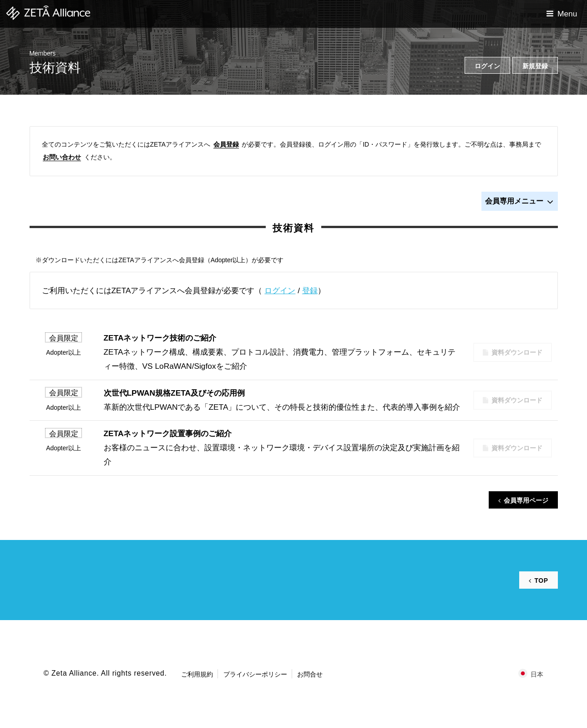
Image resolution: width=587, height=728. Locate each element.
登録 (310, 290)
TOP (541, 580)
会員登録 (226, 144)
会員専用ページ (526, 500)
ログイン (280, 290)
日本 (537, 674)
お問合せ (310, 674)
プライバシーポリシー (255, 674)
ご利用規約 (197, 674)
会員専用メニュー (519, 202)
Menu (567, 14)
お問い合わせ (62, 157)
